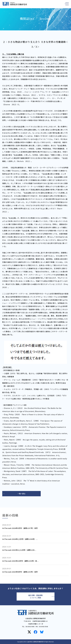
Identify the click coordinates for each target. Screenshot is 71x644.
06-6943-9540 (44, 626)
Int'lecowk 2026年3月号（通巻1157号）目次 (20, 528)
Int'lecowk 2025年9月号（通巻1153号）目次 (20, 572)
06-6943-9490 (30, 626)
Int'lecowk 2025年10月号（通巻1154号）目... (20, 561)
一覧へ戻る (21, 494)
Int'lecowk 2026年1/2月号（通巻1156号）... (20, 539)
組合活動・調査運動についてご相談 (35, 596)
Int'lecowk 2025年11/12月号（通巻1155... (19, 550)
